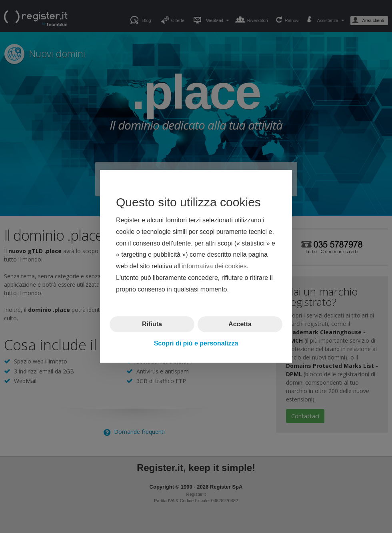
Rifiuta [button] (152, 324)
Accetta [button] (240, 324)
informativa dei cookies (214, 266)
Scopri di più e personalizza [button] (196, 343)
